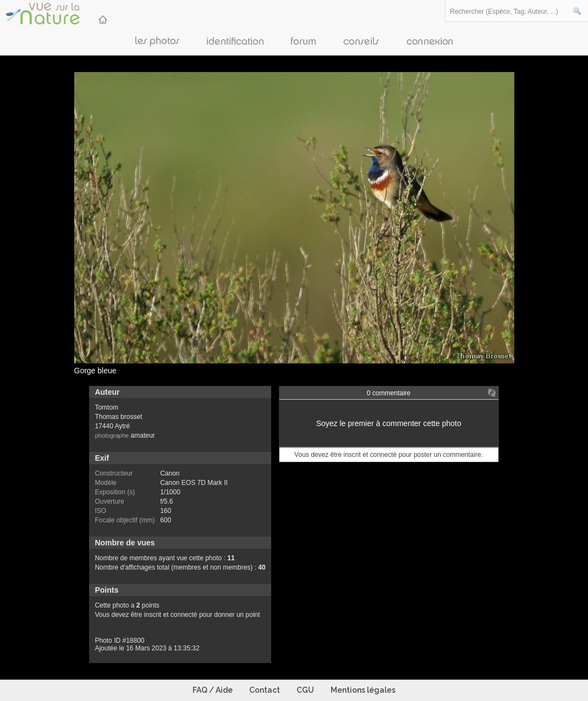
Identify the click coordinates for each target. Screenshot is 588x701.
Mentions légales (363, 690)
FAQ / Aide (213, 690)
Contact (265, 690)
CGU (305, 690)
